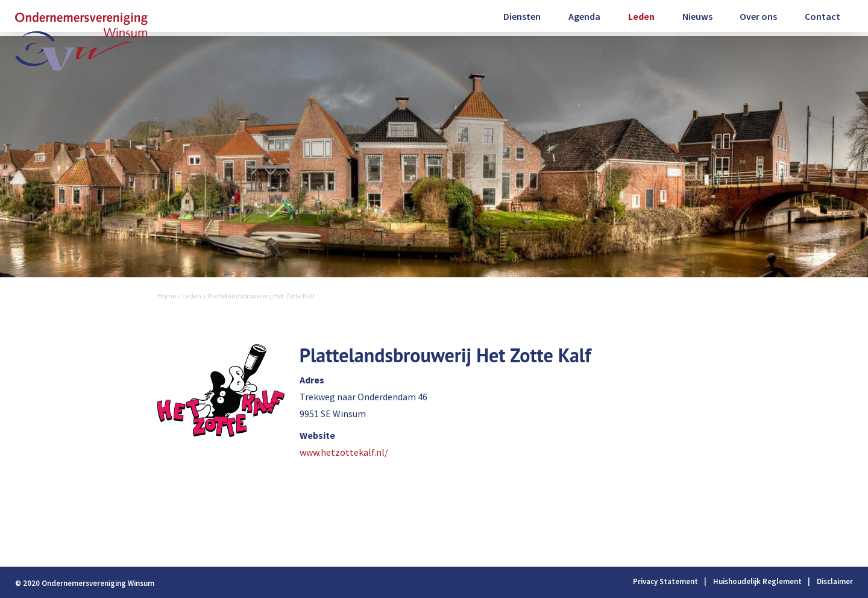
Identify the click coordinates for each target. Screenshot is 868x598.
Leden (641, 16)
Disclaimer (835, 581)
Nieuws (697, 16)
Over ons (758, 16)
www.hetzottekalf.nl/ (344, 452)
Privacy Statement (665, 581)
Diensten (522, 16)
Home (167, 296)
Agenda (584, 16)
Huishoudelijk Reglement (757, 581)
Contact (822, 16)
